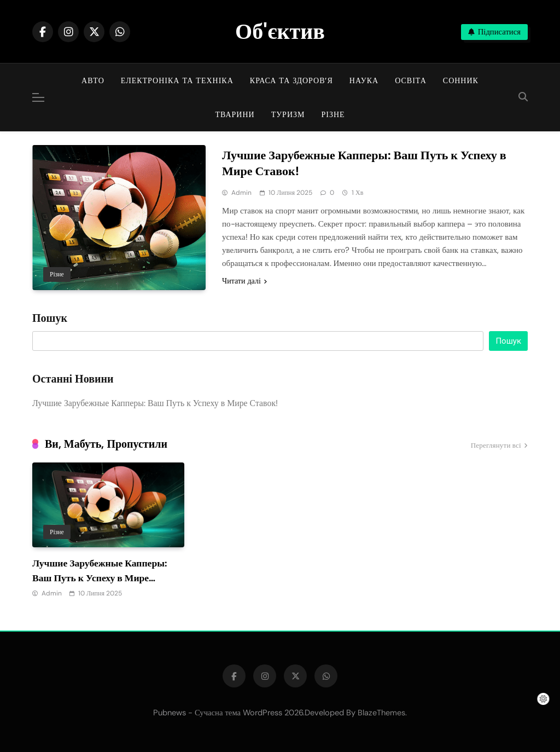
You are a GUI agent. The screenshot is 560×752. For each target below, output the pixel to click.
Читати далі (244, 281)
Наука (364, 80)
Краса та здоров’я (291, 80)
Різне (333, 114)
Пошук (50, 319)
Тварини (235, 114)
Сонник (461, 80)
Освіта (411, 80)
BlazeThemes (381, 713)
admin (241, 193)
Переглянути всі (499, 446)
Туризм (288, 114)
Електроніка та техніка (177, 80)
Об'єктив (280, 31)
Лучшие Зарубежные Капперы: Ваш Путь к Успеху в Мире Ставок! (364, 163)
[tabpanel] (108, 531)
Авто (93, 80)
